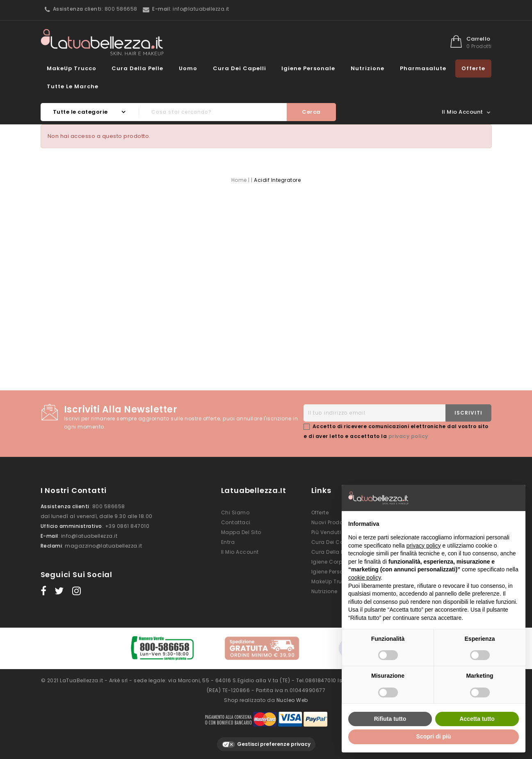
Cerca (311, 112)
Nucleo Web (292, 700)
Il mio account (240, 552)
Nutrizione (368, 68)
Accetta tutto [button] (477, 719)
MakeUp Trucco (72, 68)
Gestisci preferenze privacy (266, 744)
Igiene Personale (308, 68)
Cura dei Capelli (240, 68)
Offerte (473, 68)
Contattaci (236, 522)
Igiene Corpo (329, 562)
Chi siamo (235, 512)
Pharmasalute (423, 68)
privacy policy (408, 436)
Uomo (188, 68)
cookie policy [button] (364, 578)
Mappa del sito (241, 532)
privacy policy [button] (424, 546)
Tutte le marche (73, 86)
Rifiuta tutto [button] (390, 719)
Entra (228, 542)
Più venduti (326, 532)
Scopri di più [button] (434, 736)
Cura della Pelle (137, 68)
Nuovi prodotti (330, 522)
